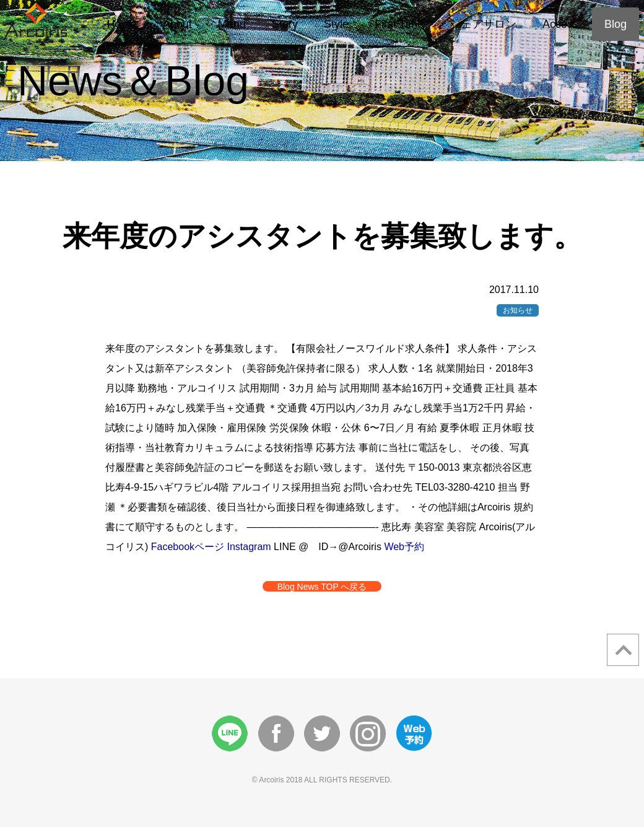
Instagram (249, 547)
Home (122, 24)
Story (285, 24)
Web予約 (404, 547)
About (177, 24)
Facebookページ (188, 547)
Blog (616, 24)
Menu (232, 24)
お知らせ (518, 310)
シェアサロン (483, 24)
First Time (399, 24)
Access (560, 24)
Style (336, 24)
